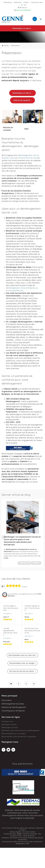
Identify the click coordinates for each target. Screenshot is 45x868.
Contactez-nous (7, 721)
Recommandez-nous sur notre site (22, 655)
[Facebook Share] (19, 684)
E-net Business (7, 842)
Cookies (33, 832)
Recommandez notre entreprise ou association (19, 737)
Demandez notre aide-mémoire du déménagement (21, 730)
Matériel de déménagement (14, 707)
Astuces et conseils (8, 129)
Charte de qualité (22, 100)
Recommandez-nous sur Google (22, 663)
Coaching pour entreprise (13, 711)
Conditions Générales (30, 834)
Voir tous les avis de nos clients (22, 671)
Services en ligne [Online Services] (37, 2)
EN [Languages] (25, 5)
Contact (26, 2)
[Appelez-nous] (35, 19)
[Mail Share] (11, 684)
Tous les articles (24, 563)
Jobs (26, 129)
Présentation (8, 2)
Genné (5, 46)
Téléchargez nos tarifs (10, 727)
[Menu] (41, 19)
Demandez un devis (22, 28)
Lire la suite (36, 563)
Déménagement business (13, 704)
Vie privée (26, 832)
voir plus (7, 613)
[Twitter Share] (26, 684)
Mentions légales (15, 832)
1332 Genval (23, 8)
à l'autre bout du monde (29, 158)
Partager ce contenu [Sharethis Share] (34, 684)
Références (18, 2)
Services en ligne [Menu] (11, 717)
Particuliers (7, 700)
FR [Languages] (22, 5)
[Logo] (12, 19)
